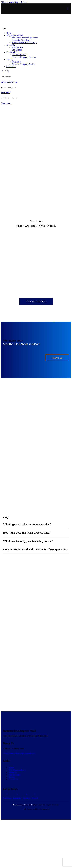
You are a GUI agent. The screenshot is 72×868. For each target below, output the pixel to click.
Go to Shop (6, 103)
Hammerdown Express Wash (24, 809)
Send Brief (6, 93)
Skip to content (8, 2)
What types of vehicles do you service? (27, 524)
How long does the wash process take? (27, 533)
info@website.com (9, 82)
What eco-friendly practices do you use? (28, 541)
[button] (36, 524)
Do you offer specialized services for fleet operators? (36, 549)
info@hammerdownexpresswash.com (19, 757)
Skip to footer (20, 2)
